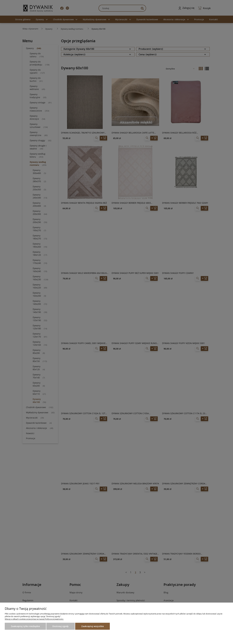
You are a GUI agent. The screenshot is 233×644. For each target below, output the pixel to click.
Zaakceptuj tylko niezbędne (25, 626)
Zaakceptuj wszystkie (93, 626)
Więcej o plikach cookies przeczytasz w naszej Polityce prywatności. (34, 619)
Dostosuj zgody (61, 626)
